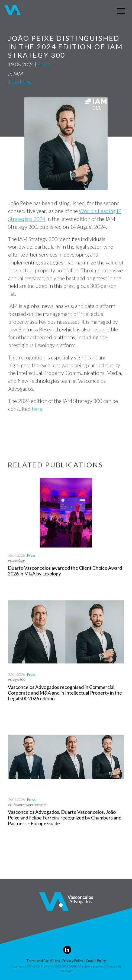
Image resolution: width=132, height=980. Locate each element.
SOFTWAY (66, 971)
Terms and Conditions (43, 961)
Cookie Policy (96, 961)
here (37, 409)
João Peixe (20, 81)
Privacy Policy (73, 961)
